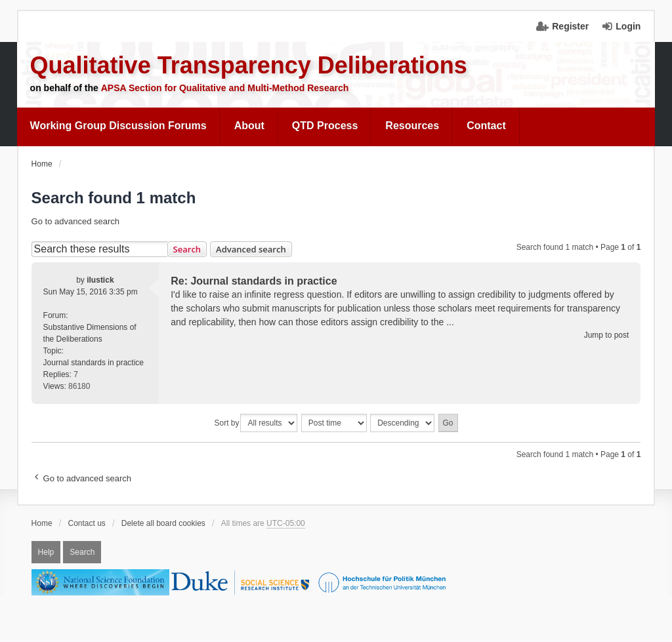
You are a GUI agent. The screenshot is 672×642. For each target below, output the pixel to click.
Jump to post (607, 335)
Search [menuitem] (82, 552)
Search (187, 249)
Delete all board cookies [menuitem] (163, 523)
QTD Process (325, 126)
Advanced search (251, 249)
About (249, 126)
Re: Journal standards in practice (254, 281)
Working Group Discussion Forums (118, 126)
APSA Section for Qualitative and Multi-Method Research (225, 88)
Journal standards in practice (94, 363)
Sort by (226, 423)
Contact (486, 126)
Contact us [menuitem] (87, 523)
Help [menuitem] (46, 552)
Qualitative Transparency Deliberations (249, 65)
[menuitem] (119, 126)
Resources (412, 126)
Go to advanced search (75, 221)
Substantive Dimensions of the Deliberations (90, 333)
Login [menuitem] (628, 26)
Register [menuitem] (570, 26)
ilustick (100, 280)
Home (42, 523)
